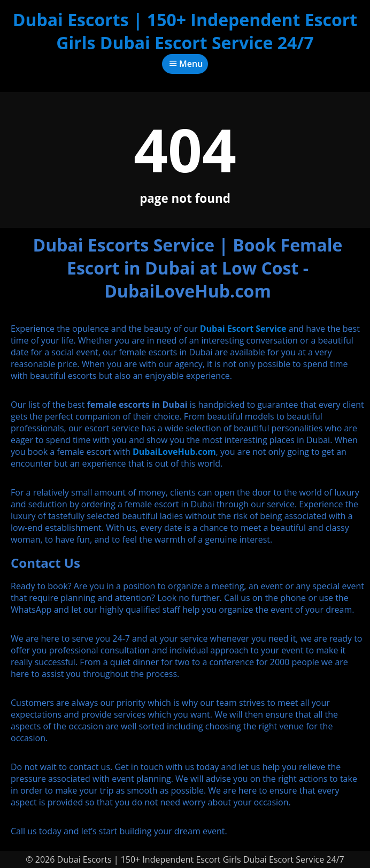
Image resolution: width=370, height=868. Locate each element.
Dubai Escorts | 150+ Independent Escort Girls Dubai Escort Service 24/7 (185, 31)
